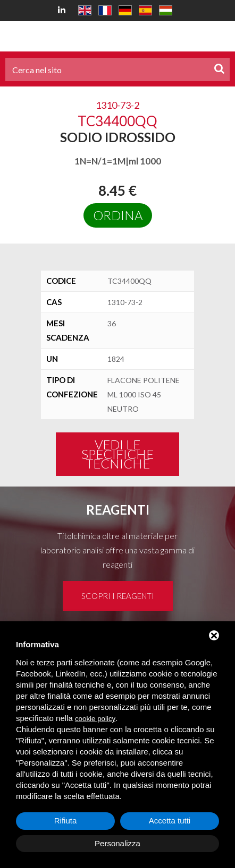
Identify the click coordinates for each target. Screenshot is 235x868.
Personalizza (117, 843)
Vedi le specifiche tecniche (117, 454)
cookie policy (95, 719)
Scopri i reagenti (118, 596)
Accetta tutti (170, 821)
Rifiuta (66, 821)
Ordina (118, 215)
